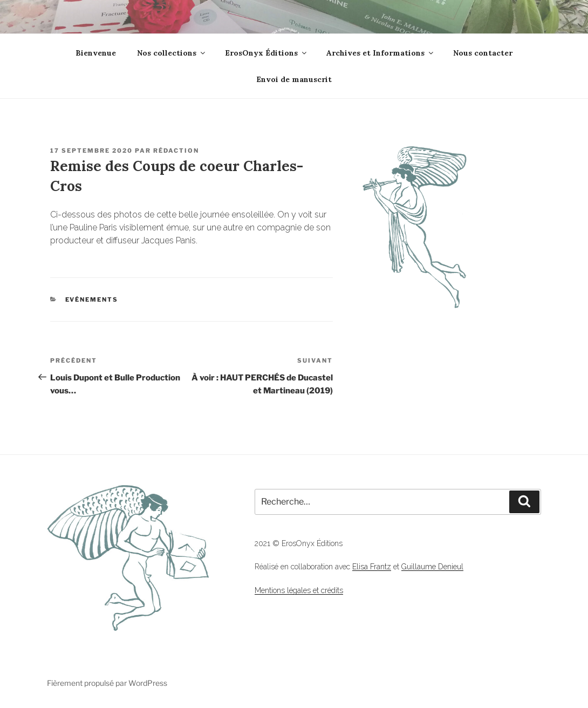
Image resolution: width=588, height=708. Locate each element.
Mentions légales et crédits (299, 590)
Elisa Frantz (372, 567)
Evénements (92, 299)
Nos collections (172, 53)
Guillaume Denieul (432, 567)
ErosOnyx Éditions (266, 53)
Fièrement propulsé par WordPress (107, 683)
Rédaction (176, 151)
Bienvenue (96, 53)
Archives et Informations (381, 53)
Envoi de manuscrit (294, 79)
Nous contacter (483, 53)
